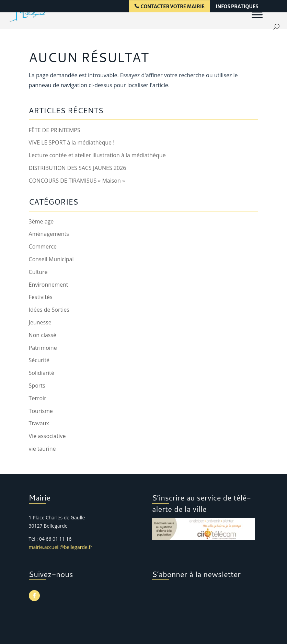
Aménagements (49, 234)
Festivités (41, 297)
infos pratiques (237, 7)
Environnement (49, 285)
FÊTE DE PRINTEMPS (55, 130)
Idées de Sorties (49, 310)
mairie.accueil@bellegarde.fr (61, 547)
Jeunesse (40, 322)
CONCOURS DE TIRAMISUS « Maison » (77, 181)
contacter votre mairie (173, 7)
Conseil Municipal (51, 259)
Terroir (38, 398)
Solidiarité (42, 373)
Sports (37, 386)
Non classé (43, 335)
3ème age (41, 221)
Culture (38, 272)
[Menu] (257, 14)
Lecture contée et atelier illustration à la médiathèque (97, 155)
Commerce (43, 246)
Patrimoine (43, 348)
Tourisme (41, 411)
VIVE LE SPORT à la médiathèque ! (72, 142)
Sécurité (39, 360)
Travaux (39, 423)
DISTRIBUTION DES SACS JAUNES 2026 (78, 168)
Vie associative (47, 436)
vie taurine (42, 449)
